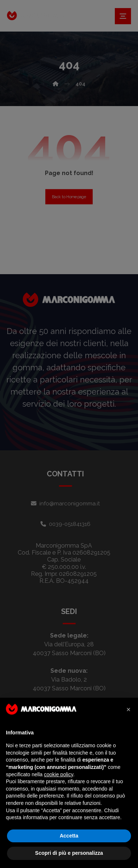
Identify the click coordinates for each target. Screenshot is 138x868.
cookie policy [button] (59, 774)
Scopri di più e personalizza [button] (69, 853)
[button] (128, 709)
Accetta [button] (69, 836)
